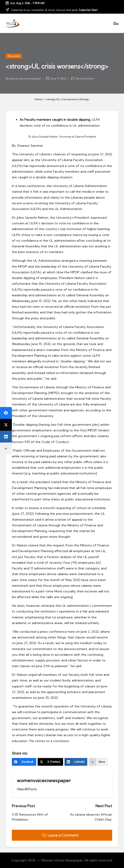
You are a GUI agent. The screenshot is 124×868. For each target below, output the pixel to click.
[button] (27, 789)
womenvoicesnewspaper (44, 780)
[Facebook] (24, 762)
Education (14, 56)
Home (39, 99)
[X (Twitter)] (50, 762)
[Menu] (116, 23)
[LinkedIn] (76, 762)
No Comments (82, 78)
